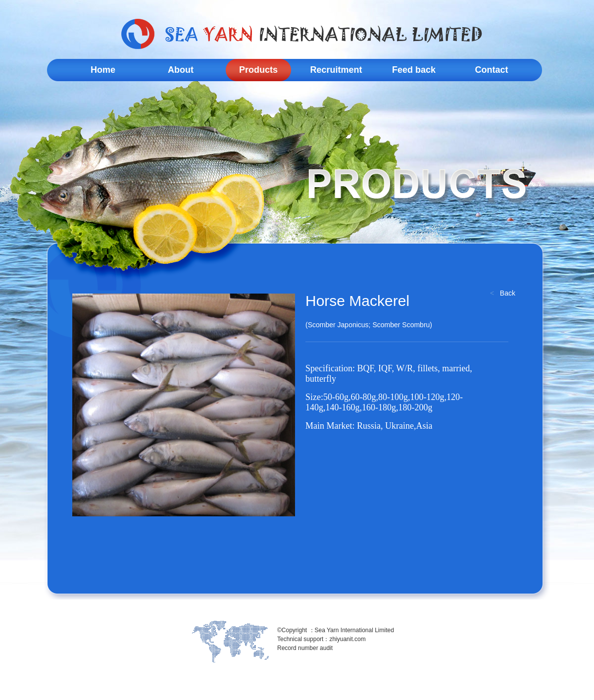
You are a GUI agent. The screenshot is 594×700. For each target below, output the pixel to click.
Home (103, 70)
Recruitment (336, 70)
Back (508, 293)
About (181, 70)
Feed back (414, 70)
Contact (492, 70)
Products (258, 70)
